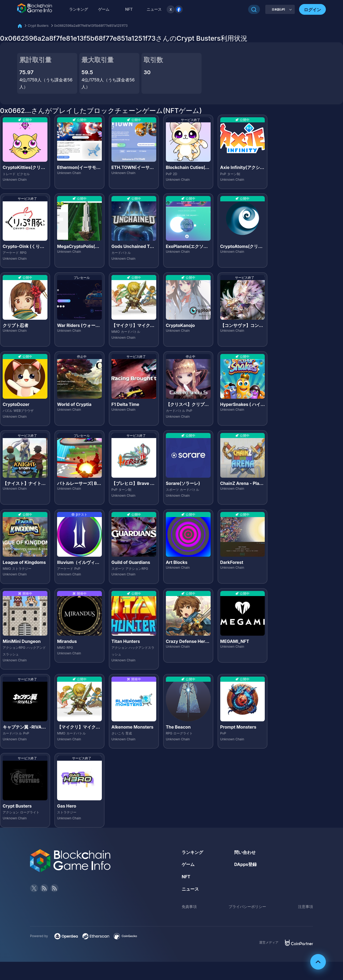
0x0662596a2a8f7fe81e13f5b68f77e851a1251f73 (91, 26)
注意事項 (305, 907)
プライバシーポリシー (247, 907)
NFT (129, 9)
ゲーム (104, 9)
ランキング (79, 9)
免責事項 (189, 907)
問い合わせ (245, 852)
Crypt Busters (38, 26)
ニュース (190, 889)
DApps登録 (245, 864)
